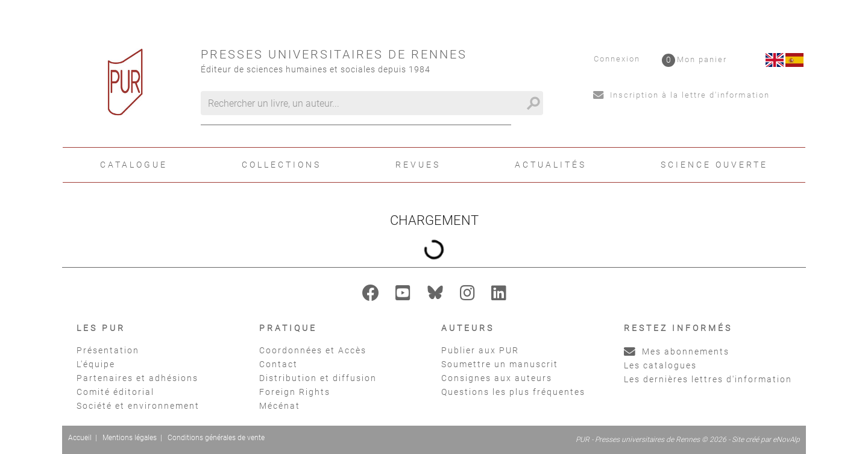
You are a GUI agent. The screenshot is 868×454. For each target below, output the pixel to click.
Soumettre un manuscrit (500, 364)
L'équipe (96, 364)
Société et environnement (138, 406)
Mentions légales (130, 438)
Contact (278, 364)
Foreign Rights (295, 392)
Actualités (551, 165)
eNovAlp (786, 440)
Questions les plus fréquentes (513, 392)
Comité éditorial (115, 392)
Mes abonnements (677, 352)
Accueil (80, 438)
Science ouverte (714, 165)
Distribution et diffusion (318, 378)
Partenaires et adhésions (137, 378)
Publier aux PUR (480, 350)
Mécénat (280, 406)
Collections (281, 165)
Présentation (108, 350)
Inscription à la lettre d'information (681, 95)
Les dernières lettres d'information (708, 379)
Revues (418, 165)
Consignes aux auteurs (497, 378)
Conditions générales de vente (216, 438)
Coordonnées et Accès (313, 350)
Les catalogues (660, 365)
